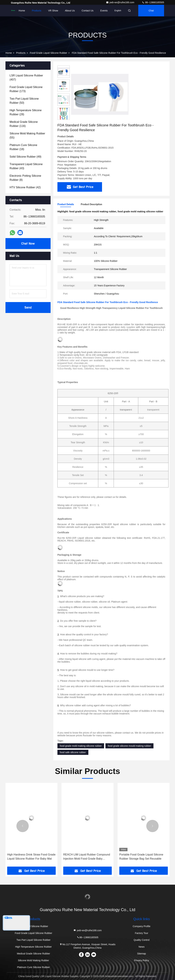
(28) (26, 112)
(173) (26, 89)
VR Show (53, 11)
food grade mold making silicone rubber (81, 746)
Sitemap (142, 954)
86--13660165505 (153, 2)
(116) (24, 124)
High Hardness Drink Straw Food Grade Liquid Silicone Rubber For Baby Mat (31, 857)
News (142, 947)
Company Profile (142, 926)
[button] (64, 118)
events (104, 11)
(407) (26, 78)
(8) (25, 178)
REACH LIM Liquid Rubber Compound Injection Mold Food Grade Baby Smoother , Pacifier (87, 857)
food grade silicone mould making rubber (129, 746)
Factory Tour (142, 933)
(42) (25, 187)
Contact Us (88, 11)
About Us (70, 11)
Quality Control (142, 940)
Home (22, 11)
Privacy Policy (142, 960)
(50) (24, 101)
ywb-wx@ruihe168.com (120, 2)
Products (36, 11)
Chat (151, 11)
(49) (25, 157)
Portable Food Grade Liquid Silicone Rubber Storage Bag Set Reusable (141, 857)
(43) (26, 166)
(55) (27, 136)
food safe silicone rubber (73, 752)
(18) (23, 147)
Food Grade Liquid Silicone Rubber (49, 53)
